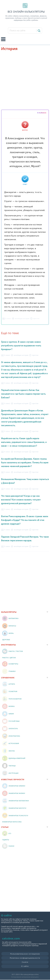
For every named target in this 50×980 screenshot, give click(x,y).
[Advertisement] (25, 81)
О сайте (25, 966)
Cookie (25, 962)
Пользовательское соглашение (25, 954)
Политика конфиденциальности (25, 958)
